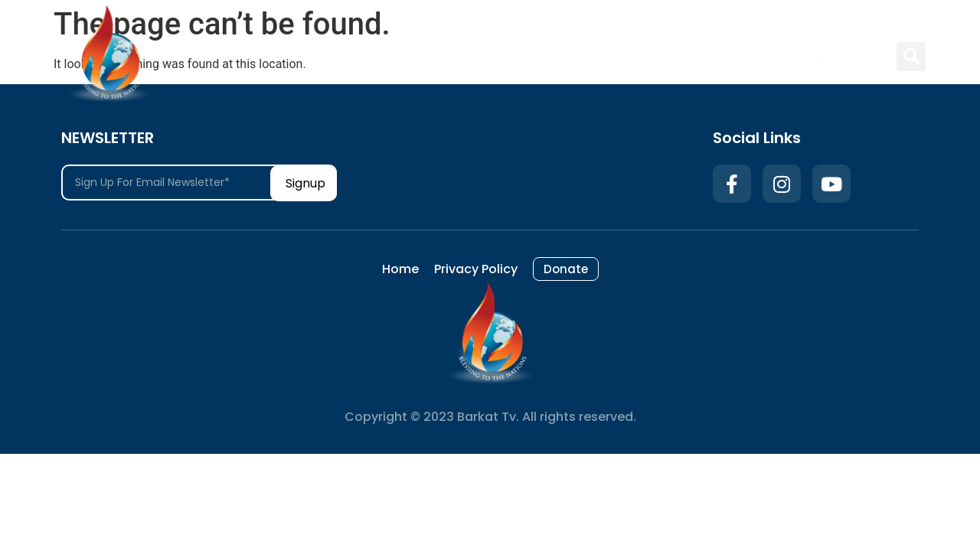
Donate (749, 56)
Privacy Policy (657, 56)
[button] (911, 57)
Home (571, 56)
